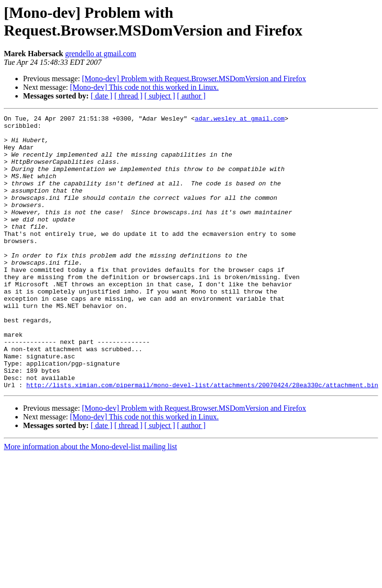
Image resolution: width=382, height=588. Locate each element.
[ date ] (101, 96)
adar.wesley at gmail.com (240, 120)
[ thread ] (128, 96)
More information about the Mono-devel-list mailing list (90, 501)
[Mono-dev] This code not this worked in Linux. (144, 87)
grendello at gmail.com (101, 54)
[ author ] (191, 96)
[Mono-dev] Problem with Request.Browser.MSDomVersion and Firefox (194, 79)
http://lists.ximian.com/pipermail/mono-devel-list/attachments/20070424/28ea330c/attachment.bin (202, 440)
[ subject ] (160, 96)
